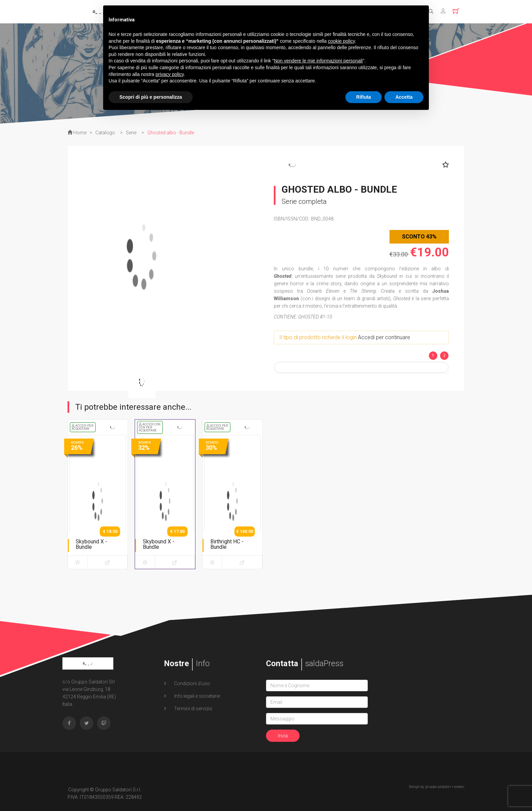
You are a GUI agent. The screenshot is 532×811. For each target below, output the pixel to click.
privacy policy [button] (170, 74)
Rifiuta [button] (364, 97)
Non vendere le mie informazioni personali (318, 61)
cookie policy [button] (341, 41)
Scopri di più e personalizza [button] (151, 97)
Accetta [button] (404, 97)
